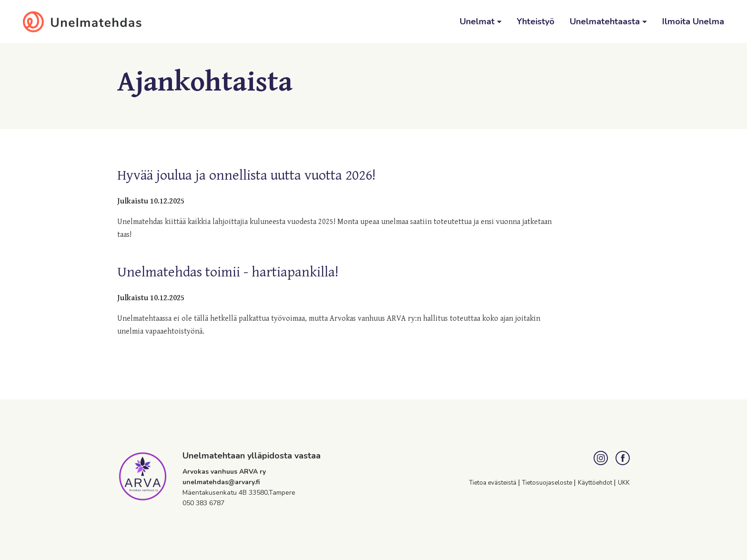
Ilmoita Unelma (693, 21)
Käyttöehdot (596, 483)
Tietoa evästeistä (494, 483)
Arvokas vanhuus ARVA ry (224, 472)
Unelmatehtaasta (606, 21)
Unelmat (478, 21)
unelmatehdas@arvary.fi (221, 482)
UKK (624, 483)
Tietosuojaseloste (548, 483)
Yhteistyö (536, 21)
